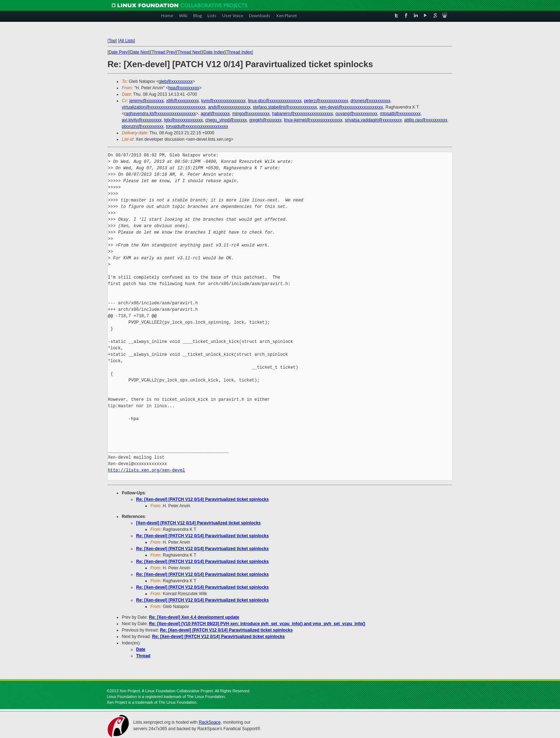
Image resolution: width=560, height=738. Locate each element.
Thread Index (239, 52)
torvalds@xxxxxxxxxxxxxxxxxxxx (197, 126)
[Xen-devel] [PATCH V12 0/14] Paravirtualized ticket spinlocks (198, 523)
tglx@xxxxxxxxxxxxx (183, 120)
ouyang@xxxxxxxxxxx (356, 114)
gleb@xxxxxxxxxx (176, 81)
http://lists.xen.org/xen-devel (146, 470)
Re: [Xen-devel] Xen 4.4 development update (194, 617)
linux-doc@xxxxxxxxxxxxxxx (275, 101)
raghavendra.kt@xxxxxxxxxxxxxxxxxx (160, 114)
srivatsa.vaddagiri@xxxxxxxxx (373, 120)
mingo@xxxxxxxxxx (251, 114)
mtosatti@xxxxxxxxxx (400, 114)
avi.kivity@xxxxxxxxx (142, 120)
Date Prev (118, 52)
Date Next (139, 52)
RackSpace (209, 722)
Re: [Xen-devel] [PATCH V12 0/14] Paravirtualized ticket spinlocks (202, 499)
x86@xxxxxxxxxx (182, 101)
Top (112, 41)
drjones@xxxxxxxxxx (370, 101)
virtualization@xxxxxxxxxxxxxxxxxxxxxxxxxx (164, 107)
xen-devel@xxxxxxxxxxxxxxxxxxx (351, 107)
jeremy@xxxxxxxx (146, 101)
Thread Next (189, 52)
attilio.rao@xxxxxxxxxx (426, 120)
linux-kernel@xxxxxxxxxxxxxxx (313, 120)
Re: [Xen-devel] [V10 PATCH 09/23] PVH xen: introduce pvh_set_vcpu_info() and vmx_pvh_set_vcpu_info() (257, 624)
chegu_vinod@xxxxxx (226, 120)
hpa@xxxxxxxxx (184, 88)
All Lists (127, 41)
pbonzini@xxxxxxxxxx (143, 126)
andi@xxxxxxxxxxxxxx (229, 107)
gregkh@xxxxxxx (266, 120)
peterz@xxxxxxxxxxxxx (326, 101)
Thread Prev (163, 52)
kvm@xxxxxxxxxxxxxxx (223, 101)
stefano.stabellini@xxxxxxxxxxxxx (285, 107)
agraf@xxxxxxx (215, 114)
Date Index (214, 52)
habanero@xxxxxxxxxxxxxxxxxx (303, 114)
